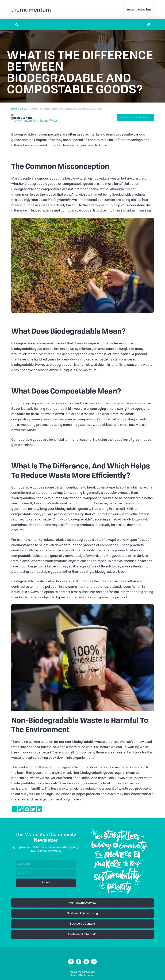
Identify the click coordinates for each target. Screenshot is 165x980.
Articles (24, 109)
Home (14, 109)
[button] (148, 24)
